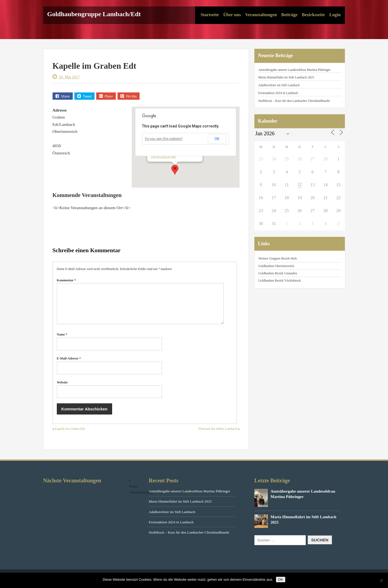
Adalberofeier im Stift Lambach (279, 85)
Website (62, 389)
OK (217, 139)
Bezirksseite (313, 15)
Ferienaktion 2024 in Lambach (278, 93)
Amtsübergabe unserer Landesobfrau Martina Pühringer (294, 70)
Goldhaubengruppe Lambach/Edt (94, 14)
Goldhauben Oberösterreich (276, 266)
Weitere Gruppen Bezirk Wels (277, 258)
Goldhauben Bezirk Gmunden (278, 273)
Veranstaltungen (261, 15)
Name (62, 341)
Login (335, 15)
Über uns (232, 15)
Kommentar (66, 280)
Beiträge (290, 15)
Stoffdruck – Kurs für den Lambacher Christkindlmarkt (294, 101)
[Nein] (381, 580)
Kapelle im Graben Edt (70, 435)
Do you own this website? (164, 139)
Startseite (210, 15)
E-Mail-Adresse (69, 365)
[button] (175, 170)
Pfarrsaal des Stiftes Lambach (218, 435)
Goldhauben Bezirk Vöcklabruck (279, 281)
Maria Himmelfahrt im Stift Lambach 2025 (286, 77)
